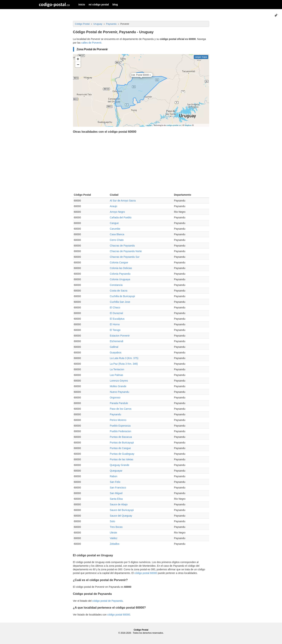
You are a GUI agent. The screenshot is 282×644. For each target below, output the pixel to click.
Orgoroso (115, 398)
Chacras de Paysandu (122, 246)
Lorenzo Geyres (119, 381)
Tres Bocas (116, 527)
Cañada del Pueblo (121, 217)
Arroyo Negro (117, 212)
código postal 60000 (146, 573)
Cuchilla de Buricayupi (122, 296)
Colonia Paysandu (120, 274)
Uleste (113, 533)
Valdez (114, 538)
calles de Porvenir (91, 43)
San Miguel (116, 493)
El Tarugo (115, 330)
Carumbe (115, 229)
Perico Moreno (118, 420)
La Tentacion (117, 369)
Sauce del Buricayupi (122, 510)
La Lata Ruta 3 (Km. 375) (124, 358)
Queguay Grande (120, 465)
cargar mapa (201, 57)
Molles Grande (118, 386)
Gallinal (114, 347)
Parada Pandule (119, 403)
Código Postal (141, 630)
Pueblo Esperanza (120, 426)
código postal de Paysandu (107, 601)
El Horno (115, 324)
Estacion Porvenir (120, 336)
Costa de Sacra (119, 291)
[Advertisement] (141, 164)
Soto (112, 521)
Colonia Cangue (119, 262)
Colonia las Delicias (121, 268)
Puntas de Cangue (120, 448)
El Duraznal (116, 313)
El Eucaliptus (117, 319)
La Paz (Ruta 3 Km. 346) (124, 364)
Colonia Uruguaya (120, 279)
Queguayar (116, 471)
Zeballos (115, 544)
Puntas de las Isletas (122, 459)
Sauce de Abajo (119, 504)
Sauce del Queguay (121, 516)
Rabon (114, 476)
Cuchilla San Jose (120, 302)
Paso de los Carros (121, 409)
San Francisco (118, 488)
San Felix (115, 482)
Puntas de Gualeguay (122, 454)
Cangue (114, 223)
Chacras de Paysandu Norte (126, 251)
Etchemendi (117, 341)
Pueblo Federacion (121, 431)
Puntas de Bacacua (121, 437)
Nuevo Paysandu (120, 392)
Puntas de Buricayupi (122, 443)
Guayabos (116, 352)
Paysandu (115, 414)
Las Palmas (116, 375)
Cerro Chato (117, 240)
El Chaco (115, 307)
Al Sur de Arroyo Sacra (123, 201)
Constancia (116, 285)
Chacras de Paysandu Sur (125, 257)
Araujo (113, 206)
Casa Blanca (117, 234)
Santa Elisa (116, 499)
